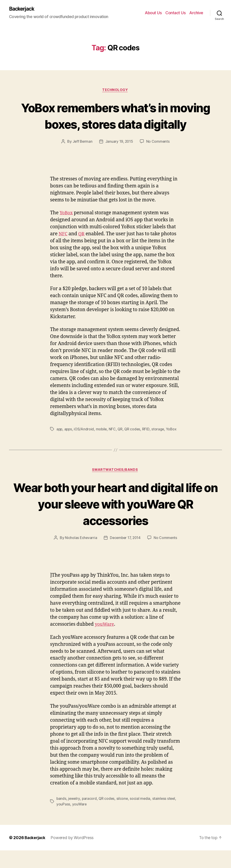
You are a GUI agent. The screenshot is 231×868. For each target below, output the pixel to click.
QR (82, 251)
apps (69, 446)
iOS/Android (85, 446)
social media (141, 816)
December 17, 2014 (125, 555)
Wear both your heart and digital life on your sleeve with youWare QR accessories (115, 521)
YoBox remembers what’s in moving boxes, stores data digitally (116, 124)
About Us (153, 13)
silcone (123, 816)
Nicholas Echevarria (80, 555)
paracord (90, 816)
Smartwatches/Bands (115, 488)
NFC (63, 251)
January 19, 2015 (119, 159)
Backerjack (23, 9)
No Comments (158, 159)
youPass (63, 822)
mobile (103, 446)
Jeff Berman (82, 159)
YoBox (67, 230)
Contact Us (176, 13)
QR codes (134, 446)
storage (160, 446)
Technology (115, 91)
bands (61, 816)
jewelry (74, 816)
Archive (196, 13)
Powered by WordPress (73, 855)
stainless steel (165, 816)
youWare (105, 642)
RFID (148, 446)
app (60, 446)
